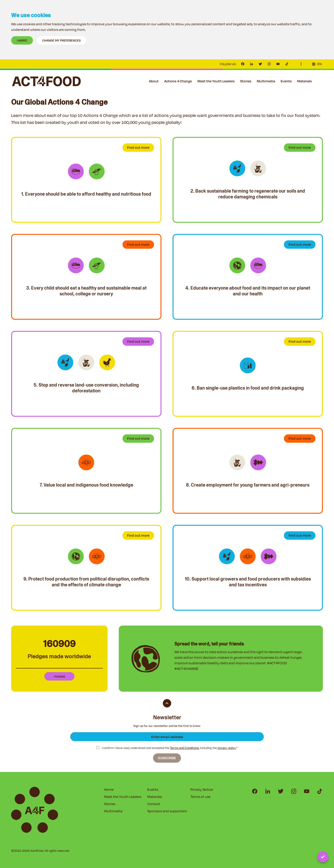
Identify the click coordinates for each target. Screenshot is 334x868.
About (154, 81)
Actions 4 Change (178, 81)
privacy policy (227, 748)
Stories (246, 81)
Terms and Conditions (184, 748)
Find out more (138, 147)
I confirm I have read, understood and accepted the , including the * (167, 748)
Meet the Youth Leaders (216, 81)
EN (320, 64)
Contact (320, 81)
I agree (22, 40)
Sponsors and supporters (167, 811)
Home (109, 789)
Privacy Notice (202, 789)
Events (286, 81)
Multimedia (266, 81)
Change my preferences (61, 40)
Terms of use (200, 797)
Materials (304, 81)
